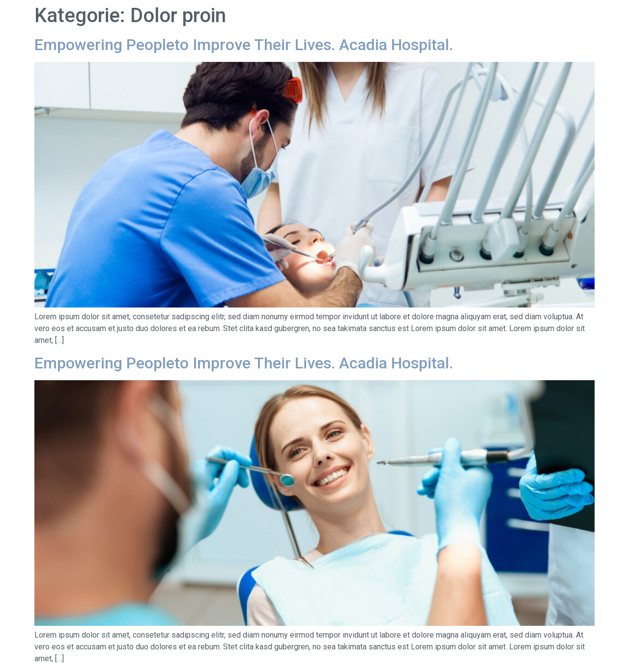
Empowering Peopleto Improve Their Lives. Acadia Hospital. (244, 45)
